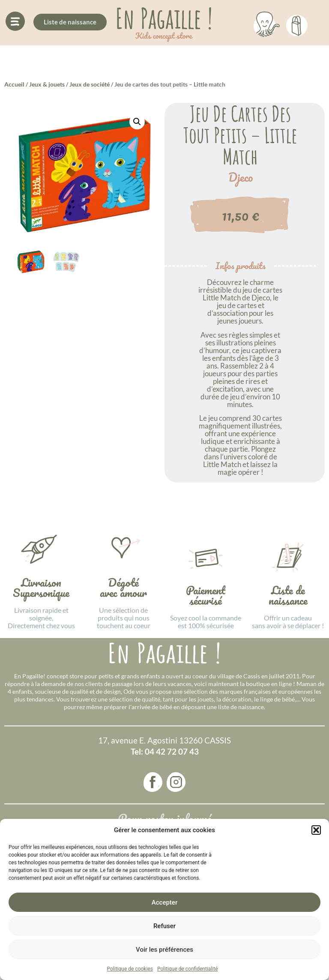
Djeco (241, 177)
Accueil (14, 84)
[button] (316, 830)
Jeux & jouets (47, 84)
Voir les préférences (164, 950)
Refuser (164, 926)
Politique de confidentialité (188, 969)
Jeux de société (90, 84)
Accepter (164, 902)
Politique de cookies (130, 969)
